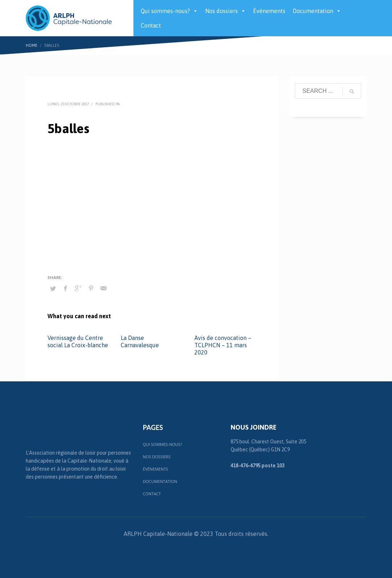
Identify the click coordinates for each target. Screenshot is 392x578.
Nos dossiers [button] (226, 11)
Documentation (317, 11)
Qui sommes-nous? (169, 11)
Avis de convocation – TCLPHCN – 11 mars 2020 (223, 345)
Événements (269, 11)
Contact (151, 25)
